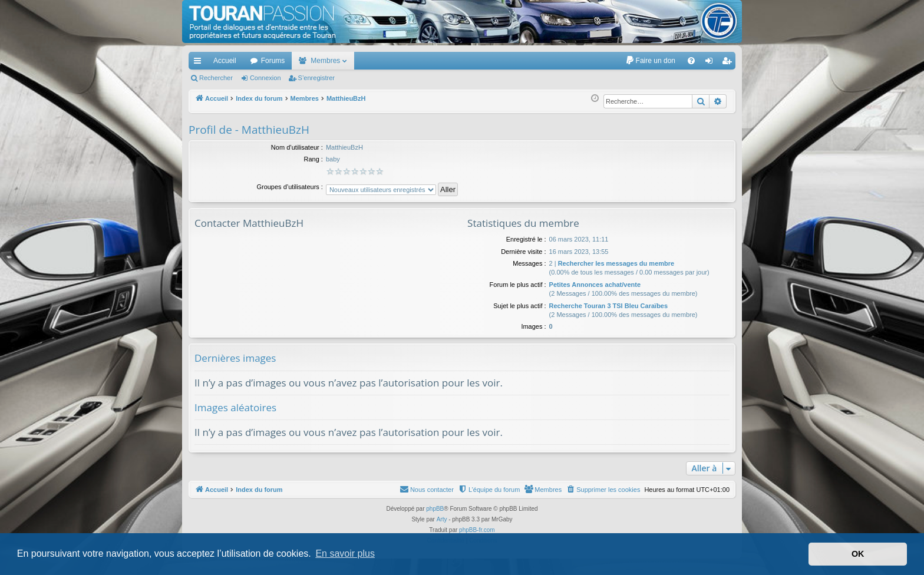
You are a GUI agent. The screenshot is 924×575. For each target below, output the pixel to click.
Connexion (265, 78)
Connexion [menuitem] (712, 63)
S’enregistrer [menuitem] (729, 63)
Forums (273, 61)
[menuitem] (650, 61)
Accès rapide (200, 63)
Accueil (225, 61)
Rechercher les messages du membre (616, 263)
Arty (442, 519)
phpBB (435, 509)
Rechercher (216, 78)
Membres (325, 61)
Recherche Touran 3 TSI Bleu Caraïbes (609, 306)
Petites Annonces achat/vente (595, 285)
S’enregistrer (316, 78)
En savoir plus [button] (345, 553)
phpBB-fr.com (477, 530)
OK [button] (858, 554)
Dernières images (235, 358)
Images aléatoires (235, 407)
